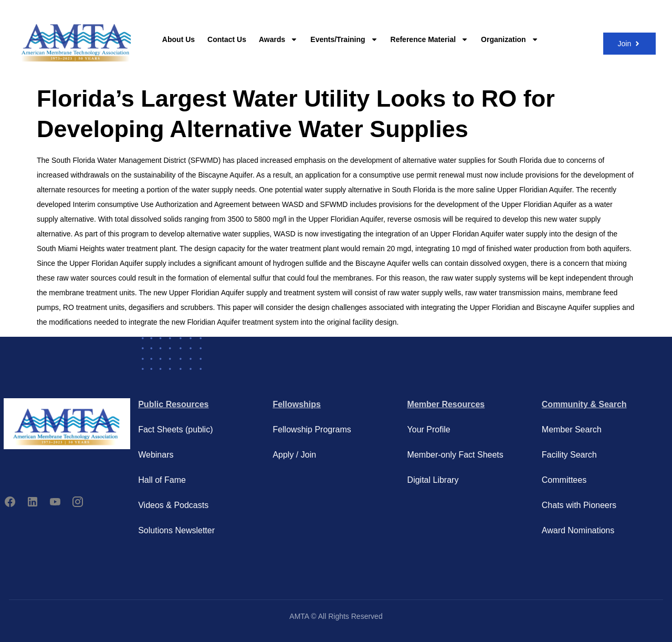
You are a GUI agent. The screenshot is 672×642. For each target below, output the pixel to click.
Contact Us (227, 39)
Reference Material (430, 39)
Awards (278, 39)
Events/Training (344, 39)
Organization (510, 39)
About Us (178, 39)
